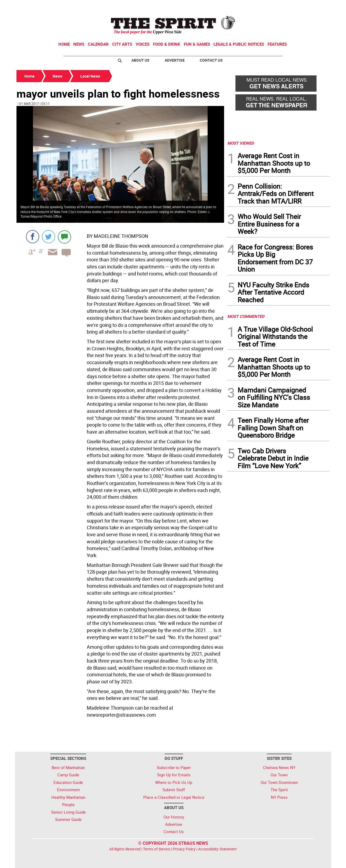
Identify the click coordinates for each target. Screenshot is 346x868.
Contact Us (211, 60)
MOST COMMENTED (246, 316)
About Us (140, 60)
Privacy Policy (184, 849)
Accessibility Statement (217, 849)
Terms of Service (157, 849)
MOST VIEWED (241, 143)
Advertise (175, 60)
